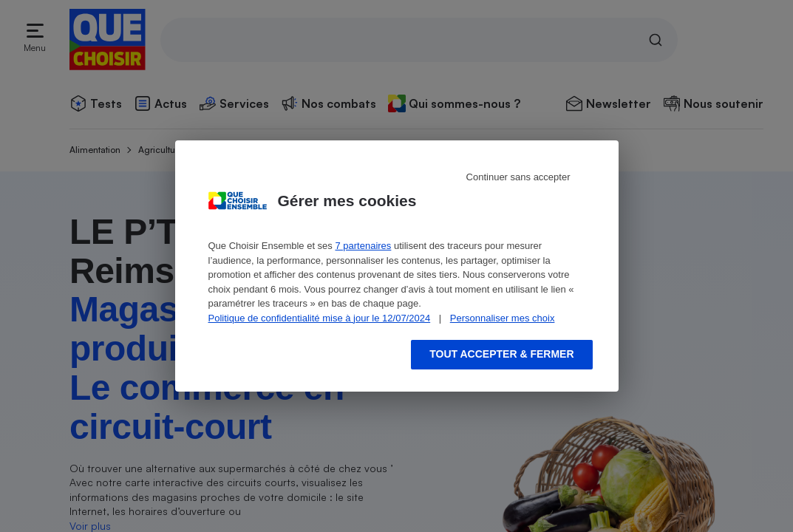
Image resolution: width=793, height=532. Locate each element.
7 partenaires (363, 246)
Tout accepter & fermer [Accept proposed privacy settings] (501, 354)
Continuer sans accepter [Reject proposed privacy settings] (518, 177)
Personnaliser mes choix (503, 318)
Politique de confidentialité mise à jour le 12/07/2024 (320, 318)
